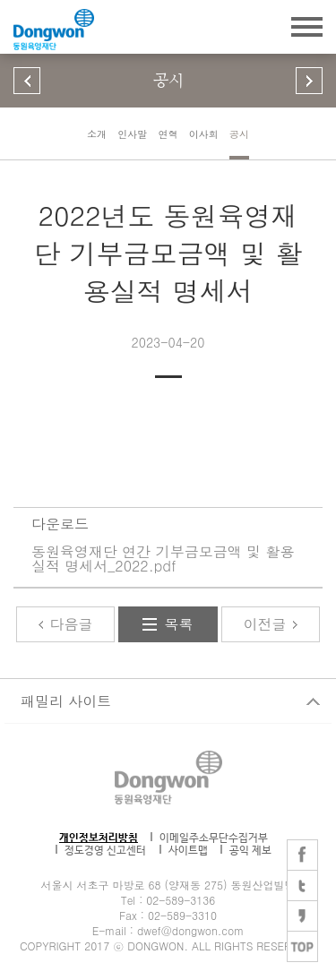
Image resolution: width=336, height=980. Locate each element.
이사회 (204, 134)
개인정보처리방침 (99, 838)
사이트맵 (188, 850)
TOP (302, 946)
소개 (97, 134)
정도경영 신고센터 (105, 850)
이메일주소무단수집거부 (214, 838)
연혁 (168, 134)
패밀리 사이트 (66, 701)
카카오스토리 (302, 916)
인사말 (132, 134)
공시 (239, 134)
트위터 (302, 885)
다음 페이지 (309, 81)
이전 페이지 (27, 81)
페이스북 (302, 855)
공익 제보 (250, 850)
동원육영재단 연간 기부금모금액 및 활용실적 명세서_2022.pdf (163, 559)
